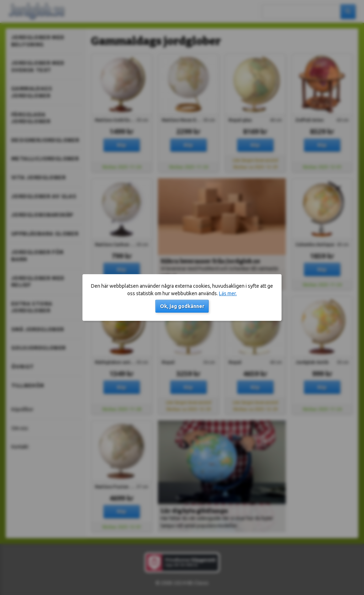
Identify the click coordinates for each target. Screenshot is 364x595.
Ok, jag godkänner (182, 306)
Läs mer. (228, 293)
